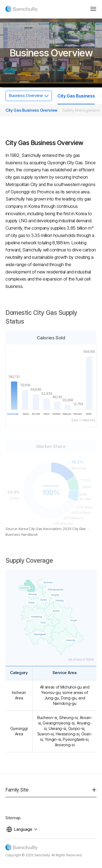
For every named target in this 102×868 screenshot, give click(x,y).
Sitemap (13, 818)
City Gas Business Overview (31, 110)
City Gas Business (76, 96)
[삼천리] (22, 8)
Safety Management (81, 110)
